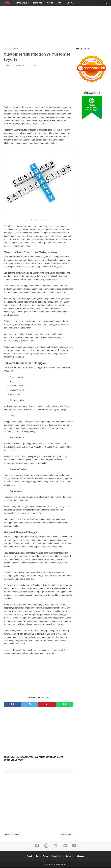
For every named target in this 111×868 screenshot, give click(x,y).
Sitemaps (81, 856)
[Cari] (106, 4)
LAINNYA (69, 3)
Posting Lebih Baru (13, 835)
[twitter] (30, 704)
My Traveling (23, 3)
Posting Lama (66, 835)
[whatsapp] (64, 704)
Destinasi (37, 3)
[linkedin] (65, 848)
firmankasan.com (61, 865)
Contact (69, 856)
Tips (59, 3)
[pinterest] (47, 704)
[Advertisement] (55, 26)
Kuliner (50, 3)
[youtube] (74, 848)
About (29, 856)
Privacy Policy (42, 856)
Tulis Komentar (32, 66)
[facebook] (12, 704)
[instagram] (46, 848)
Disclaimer (57, 856)
